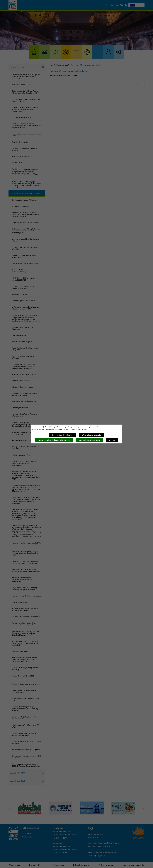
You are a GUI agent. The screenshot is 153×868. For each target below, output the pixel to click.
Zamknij (112, 440)
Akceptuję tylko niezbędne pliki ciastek (54, 440)
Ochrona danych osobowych (63, 435)
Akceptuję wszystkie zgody (89, 440)
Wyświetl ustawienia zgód (92, 435)
